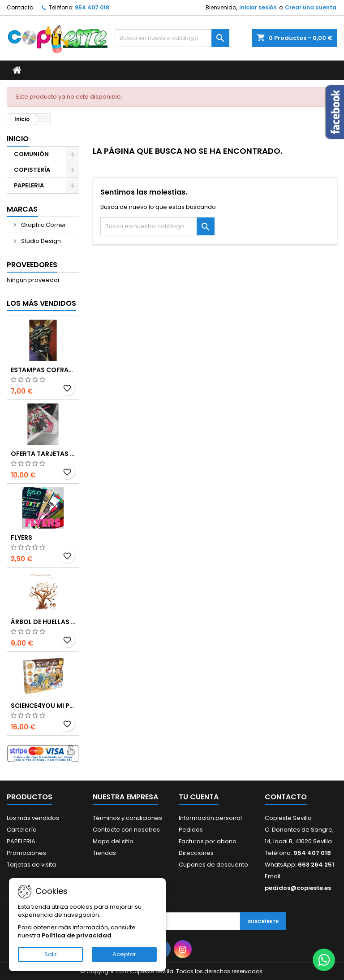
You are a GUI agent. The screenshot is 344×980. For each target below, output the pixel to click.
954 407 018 (92, 7)
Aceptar (124, 954)
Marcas (22, 209)
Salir (51, 954)
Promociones (26, 853)
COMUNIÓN (31, 154)
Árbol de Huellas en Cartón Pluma (43, 622)
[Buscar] (172, 38)
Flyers (21, 538)
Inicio (18, 139)
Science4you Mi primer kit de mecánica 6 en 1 (43, 706)
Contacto (20, 7)
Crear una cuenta (311, 7)
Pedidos (191, 830)
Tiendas (104, 853)
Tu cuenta (199, 797)
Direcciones (196, 853)
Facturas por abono (208, 841)
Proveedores (32, 265)
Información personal (210, 818)
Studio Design (40, 241)
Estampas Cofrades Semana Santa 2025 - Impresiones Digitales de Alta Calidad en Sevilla (43, 370)
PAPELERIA (29, 185)
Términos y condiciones (127, 818)
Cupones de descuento (213, 865)
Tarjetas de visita (31, 865)
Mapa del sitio (113, 841)
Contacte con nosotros (126, 830)
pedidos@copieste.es (298, 888)
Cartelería (22, 830)
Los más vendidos (41, 303)
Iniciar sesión (258, 7)
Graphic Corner (43, 225)
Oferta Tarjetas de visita (43, 454)
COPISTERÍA (32, 170)
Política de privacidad (77, 935)
